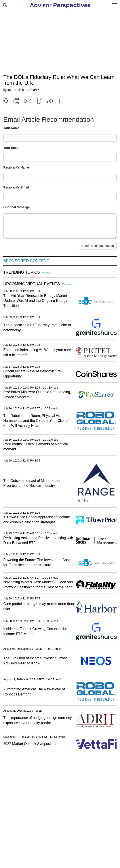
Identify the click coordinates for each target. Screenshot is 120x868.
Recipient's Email (16, 187)
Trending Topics (22, 272)
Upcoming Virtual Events (32, 284)
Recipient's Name (16, 167)
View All (47, 273)
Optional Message (17, 207)
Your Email (11, 148)
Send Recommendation (98, 246)
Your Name (11, 128)
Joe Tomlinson (17, 90)
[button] (6, 101)
